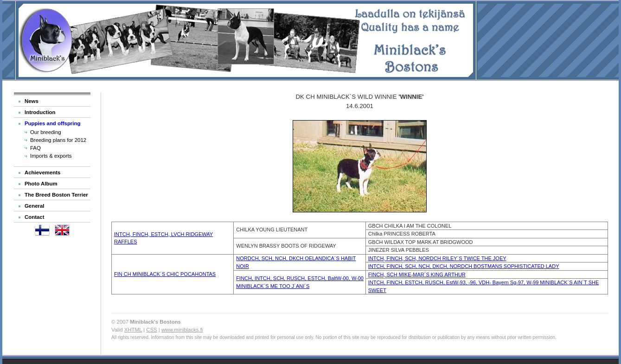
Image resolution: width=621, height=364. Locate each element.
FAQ (35, 148)
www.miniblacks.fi (182, 330)
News (32, 101)
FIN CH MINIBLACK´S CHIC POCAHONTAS (165, 274)
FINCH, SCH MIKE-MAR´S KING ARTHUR (417, 275)
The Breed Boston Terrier (56, 195)
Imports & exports (51, 156)
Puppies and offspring (52, 123)
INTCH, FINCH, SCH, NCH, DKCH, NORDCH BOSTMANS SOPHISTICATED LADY (464, 266)
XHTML (133, 330)
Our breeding (46, 132)
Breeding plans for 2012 (58, 140)
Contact (34, 217)
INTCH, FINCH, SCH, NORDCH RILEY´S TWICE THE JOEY (437, 258)
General (34, 206)
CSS (151, 330)
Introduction (40, 112)
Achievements (42, 172)
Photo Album (41, 184)
